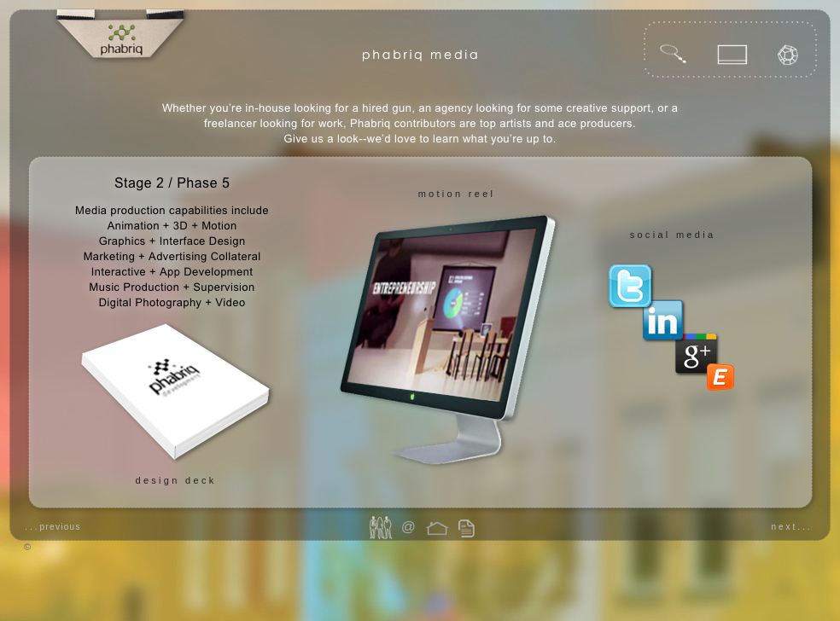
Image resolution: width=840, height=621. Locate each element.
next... (791, 527)
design (157, 480)
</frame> (723, 395)
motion (441, 194)
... (53, 527)
